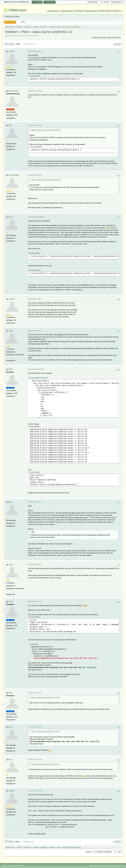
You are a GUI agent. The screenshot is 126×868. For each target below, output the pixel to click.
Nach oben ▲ (119, 865)
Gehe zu (89, 852)
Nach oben (9, 842)
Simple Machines (19, 865)
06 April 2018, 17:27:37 (35, 693)
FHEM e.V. (118, 11)
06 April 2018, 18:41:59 (35, 791)
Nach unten (9, 44)
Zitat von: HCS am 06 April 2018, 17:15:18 (45, 698)
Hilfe (91, 865)
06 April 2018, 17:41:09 (35, 759)
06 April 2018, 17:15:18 (35, 601)
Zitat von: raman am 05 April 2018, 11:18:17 (46, 130)
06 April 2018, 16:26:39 (35, 564)
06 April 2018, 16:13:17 (35, 502)
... (33, 44)
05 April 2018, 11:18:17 (35, 51)
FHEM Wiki (104, 11)
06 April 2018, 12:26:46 (37, 217)
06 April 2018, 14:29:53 (35, 299)
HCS (11, 369)
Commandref (90, 11)
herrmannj (13, 91)
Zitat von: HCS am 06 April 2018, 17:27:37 (45, 764)
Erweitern (44, 378)
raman (11, 51)
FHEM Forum (18, 10)
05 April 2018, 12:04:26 (35, 125)
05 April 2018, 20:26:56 (35, 175)
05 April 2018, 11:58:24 (35, 91)
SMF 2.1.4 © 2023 (8, 865)
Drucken (117, 44)
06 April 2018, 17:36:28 (35, 727)
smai (11, 331)
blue (11, 125)
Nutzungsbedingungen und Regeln (104, 865)
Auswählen (36, 76)
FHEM (78, 11)
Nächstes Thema (114, 38)
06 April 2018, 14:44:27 (35, 331)
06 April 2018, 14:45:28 (37, 369)
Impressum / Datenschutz (60, 11)
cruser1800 (14, 175)
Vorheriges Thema (99, 38)
